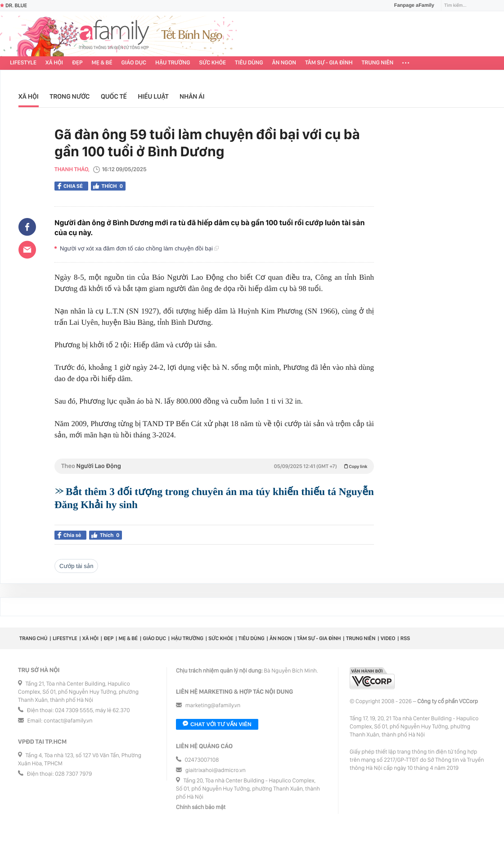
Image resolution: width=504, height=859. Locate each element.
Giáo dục (134, 63)
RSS (405, 638)
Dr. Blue (13, 5)
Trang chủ (33, 638)
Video (388, 638)
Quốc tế (114, 96)
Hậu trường (173, 63)
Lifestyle (23, 63)
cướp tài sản (76, 566)
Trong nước (70, 96)
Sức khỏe (212, 63)
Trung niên (378, 63)
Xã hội (54, 63)
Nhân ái (192, 96)
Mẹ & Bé (102, 63)
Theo (214, 466)
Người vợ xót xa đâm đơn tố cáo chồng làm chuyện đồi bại (139, 248)
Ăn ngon (284, 63)
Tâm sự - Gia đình (329, 63)
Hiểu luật (153, 96)
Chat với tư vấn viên (217, 724)
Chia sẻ (70, 186)
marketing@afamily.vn (213, 706)
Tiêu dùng (249, 63)
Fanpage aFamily (411, 5)
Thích (108, 186)
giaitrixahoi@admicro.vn (216, 770)
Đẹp (77, 63)
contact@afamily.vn (68, 721)
